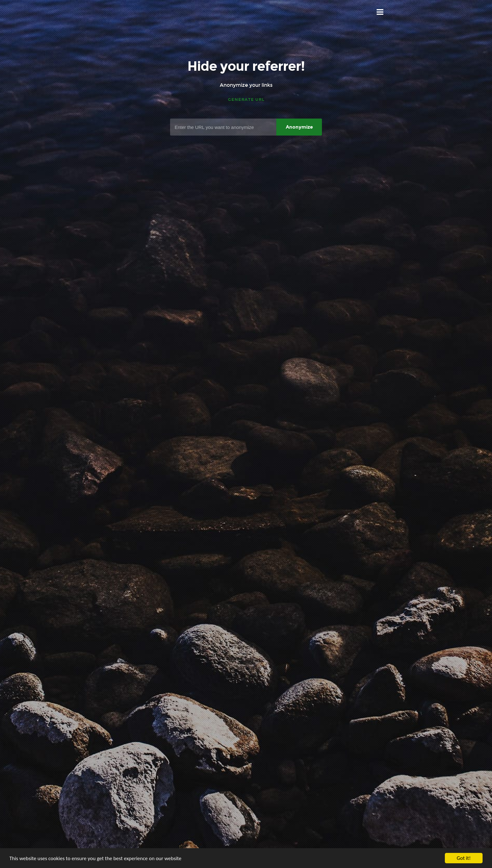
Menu (380, 12)
